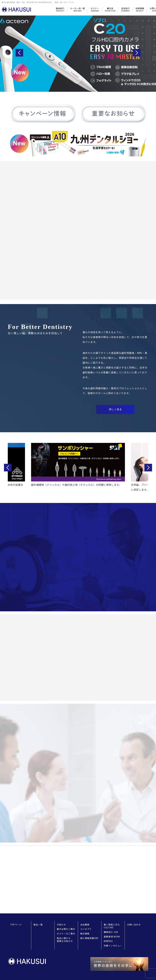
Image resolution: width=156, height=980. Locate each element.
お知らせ (61, 925)
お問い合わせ (134, 925)
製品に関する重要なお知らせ (65, 940)
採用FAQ (108, 941)
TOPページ (16, 925)
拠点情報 (85, 934)
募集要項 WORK (112, 937)
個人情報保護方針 (89, 938)
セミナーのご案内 (66, 934)
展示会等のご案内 (66, 929)
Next (137, 53)
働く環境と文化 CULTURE (112, 926)
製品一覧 (38, 925)
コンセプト (86, 929)
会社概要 (85, 925)
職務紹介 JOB (111, 932)
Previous (19, 53)
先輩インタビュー (113, 946)
